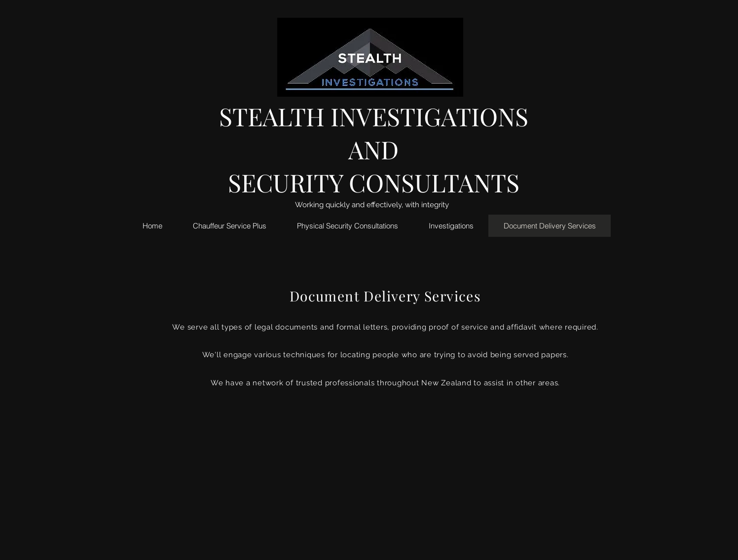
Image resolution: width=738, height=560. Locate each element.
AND (373, 149)
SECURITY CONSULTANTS (374, 182)
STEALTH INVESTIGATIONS (374, 116)
